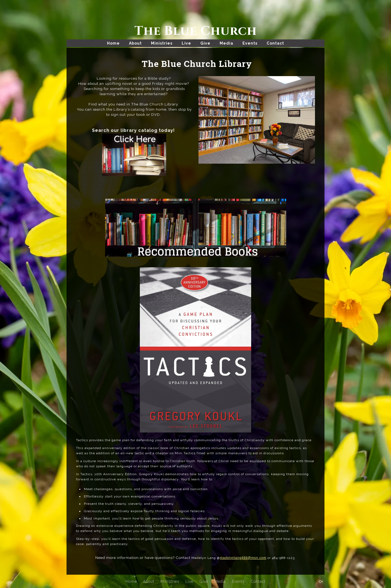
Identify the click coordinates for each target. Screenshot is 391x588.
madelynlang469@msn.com (243, 558)
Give (205, 43)
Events (250, 43)
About (135, 43)
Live (186, 43)
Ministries (162, 43)
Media (226, 43)
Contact (275, 43)
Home (113, 43)
